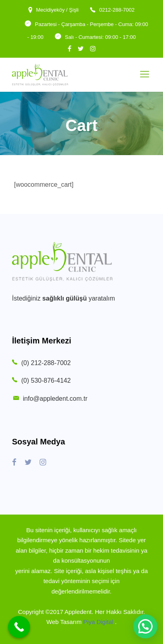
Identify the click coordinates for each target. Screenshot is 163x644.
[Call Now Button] (19, 627)
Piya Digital (99, 622)
